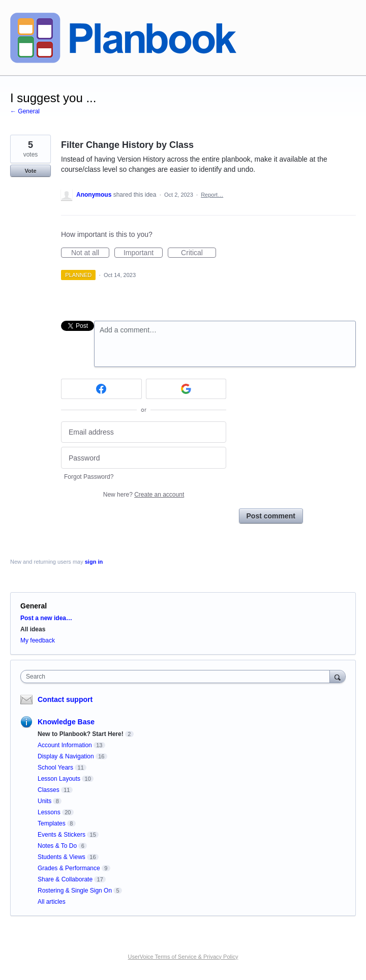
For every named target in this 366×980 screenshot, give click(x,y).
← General (25, 111)
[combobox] (177, 677)
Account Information (65, 745)
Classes (49, 790)
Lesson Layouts (59, 779)
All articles (52, 902)
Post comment (271, 516)
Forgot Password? (89, 477)
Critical (199, 253)
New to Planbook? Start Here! (81, 734)
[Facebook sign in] (101, 389)
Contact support (65, 699)
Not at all (90, 253)
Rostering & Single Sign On (75, 891)
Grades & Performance (69, 868)
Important (143, 253)
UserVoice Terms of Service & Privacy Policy (183, 957)
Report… (212, 195)
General (34, 606)
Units (44, 801)
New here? (144, 495)
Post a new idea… (46, 618)
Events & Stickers (62, 835)
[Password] (144, 458)
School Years (55, 768)
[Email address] (144, 432)
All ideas (33, 629)
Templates (52, 823)
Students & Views (62, 857)
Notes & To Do (57, 846)
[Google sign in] (186, 389)
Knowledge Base (66, 722)
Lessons (49, 812)
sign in (94, 562)
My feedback (38, 640)
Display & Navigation (66, 756)
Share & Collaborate (65, 879)
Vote (30, 171)
